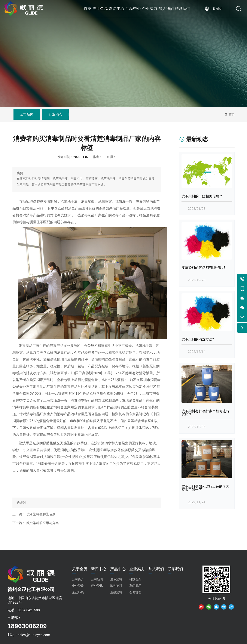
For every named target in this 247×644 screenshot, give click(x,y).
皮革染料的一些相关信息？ (202, 196)
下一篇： (19, 523)
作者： (97, 157)
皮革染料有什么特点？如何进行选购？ (205, 413)
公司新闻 (27, 114)
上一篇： (19, 514)
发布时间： (65, 157)
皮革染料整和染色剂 (41, 514)
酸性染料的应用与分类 (43, 523)
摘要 (20, 173)
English (218, 17)
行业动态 (55, 114)
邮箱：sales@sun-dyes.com (29, 635)
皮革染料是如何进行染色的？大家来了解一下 (205, 488)
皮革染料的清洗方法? (198, 339)
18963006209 (27, 626)
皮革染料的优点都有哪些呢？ (204, 268)
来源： (111, 157)
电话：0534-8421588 (24, 610)
